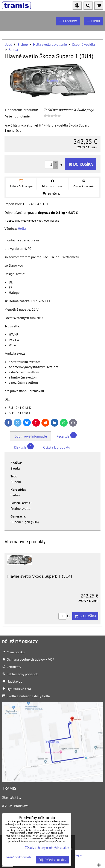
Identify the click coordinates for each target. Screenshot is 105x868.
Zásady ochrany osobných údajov (47, 848)
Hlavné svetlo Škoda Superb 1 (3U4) (39, 576)
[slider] (52, 116)
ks (64, 616)
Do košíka (81, 164)
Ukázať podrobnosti (18, 857)
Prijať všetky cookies (52, 860)
